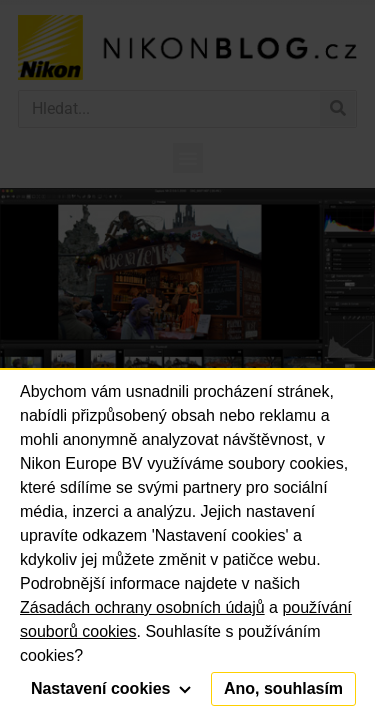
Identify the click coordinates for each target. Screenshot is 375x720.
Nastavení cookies (111, 688)
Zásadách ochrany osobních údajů (142, 607)
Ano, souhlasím (283, 688)
